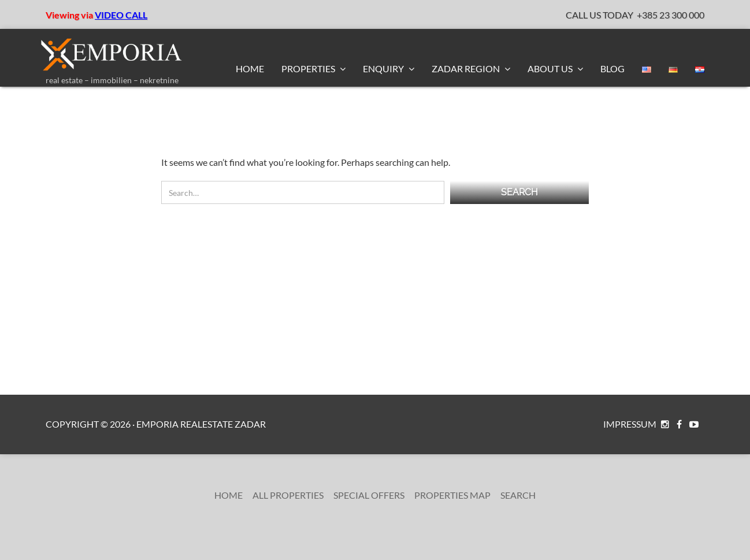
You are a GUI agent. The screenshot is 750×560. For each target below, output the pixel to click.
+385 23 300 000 (671, 15)
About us (551, 68)
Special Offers (369, 495)
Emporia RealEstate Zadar (201, 424)
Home (250, 68)
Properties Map (452, 495)
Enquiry (384, 68)
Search (518, 495)
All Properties (288, 495)
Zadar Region (467, 68)
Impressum (630, 424)
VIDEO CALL (121, 15)
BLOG (612, 68)
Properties (309, 68)
